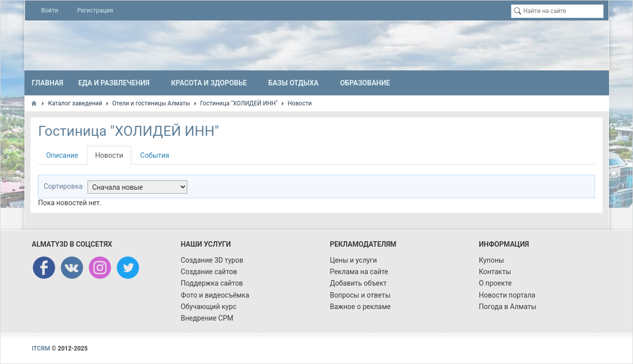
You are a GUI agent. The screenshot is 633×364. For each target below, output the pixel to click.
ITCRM (41, 349)
